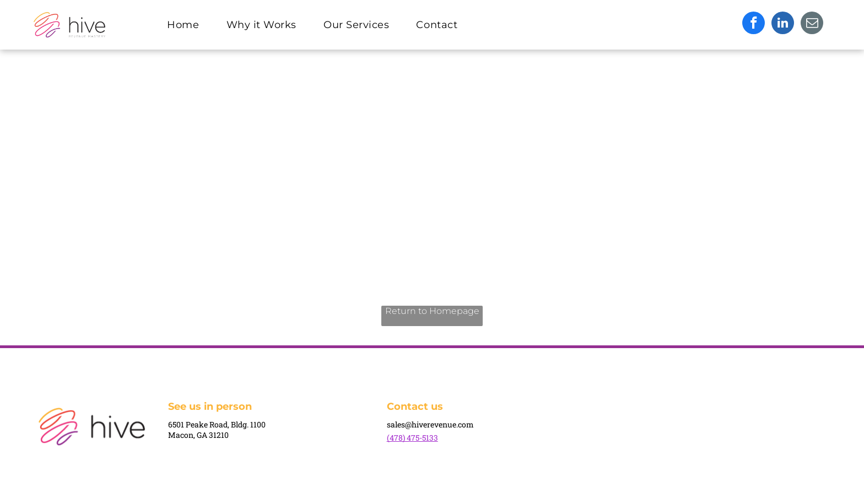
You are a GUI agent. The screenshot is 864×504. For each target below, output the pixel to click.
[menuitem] (187, 25)
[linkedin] (783, 24)
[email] (812, 24)
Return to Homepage (432, 311)
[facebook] (754, 24)
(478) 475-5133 (412, 438)
